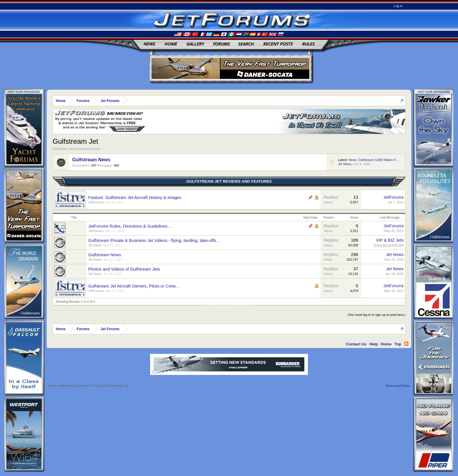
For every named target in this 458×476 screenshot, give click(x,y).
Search (246, 44)
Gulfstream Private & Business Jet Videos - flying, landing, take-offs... (154, 240)
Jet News (345, 164)
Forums (221, 44)
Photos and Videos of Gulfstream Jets (124, 269)
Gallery (195, 44)
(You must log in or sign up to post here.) (377, 315)
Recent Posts (278, 44)
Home (171, 44)
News (149, 44)
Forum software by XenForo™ (89, 386)
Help (374, 344)
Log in (398, 6)
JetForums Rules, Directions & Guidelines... (130, 226)
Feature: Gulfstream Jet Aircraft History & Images (135, 198)
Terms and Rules (398, 386)
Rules (308, 44)
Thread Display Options (229, 308)
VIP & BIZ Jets (390, 240)
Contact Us (356, 344)
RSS (332, 162)
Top (398, 344)
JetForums (96, 202)
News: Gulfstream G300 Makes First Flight (379, 160)
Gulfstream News (91, 160)
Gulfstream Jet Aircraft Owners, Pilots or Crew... (133, 286)
